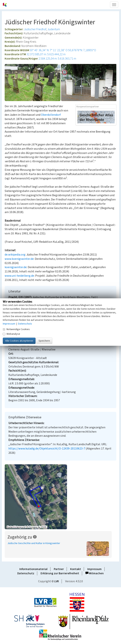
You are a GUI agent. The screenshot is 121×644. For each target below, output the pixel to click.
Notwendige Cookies (16, 329)
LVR (57, 581)
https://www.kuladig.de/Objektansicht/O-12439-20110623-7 (47, 449)
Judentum (54, 29)
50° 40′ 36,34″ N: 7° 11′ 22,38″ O (49, 50)
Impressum (94, 569)
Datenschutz (26, 573)
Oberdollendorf (51, 115)
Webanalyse (11, 334)
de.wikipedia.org (15, 255)
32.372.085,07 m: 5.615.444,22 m (46, 54)
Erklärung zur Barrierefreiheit (60, 573)
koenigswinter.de (16, 267)
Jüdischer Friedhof (35, 29)
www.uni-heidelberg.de (19, 276)
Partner (59, 569)
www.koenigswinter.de (19, 259)
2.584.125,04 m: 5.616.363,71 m (57, 59)
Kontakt (76, 569)
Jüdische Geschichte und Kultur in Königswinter (34, 543)
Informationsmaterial (33, 569)
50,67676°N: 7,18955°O (82, 50)
